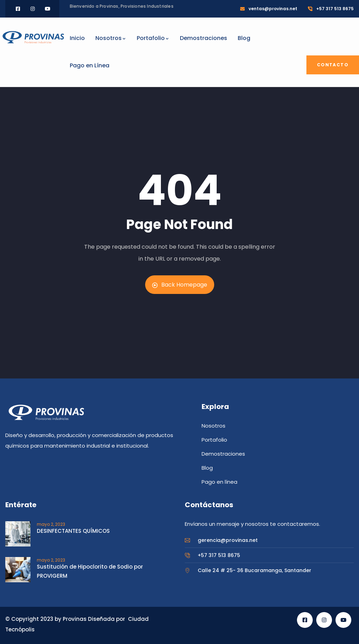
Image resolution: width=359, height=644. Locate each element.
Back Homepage (180, 285)
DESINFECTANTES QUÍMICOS (73, 531)
